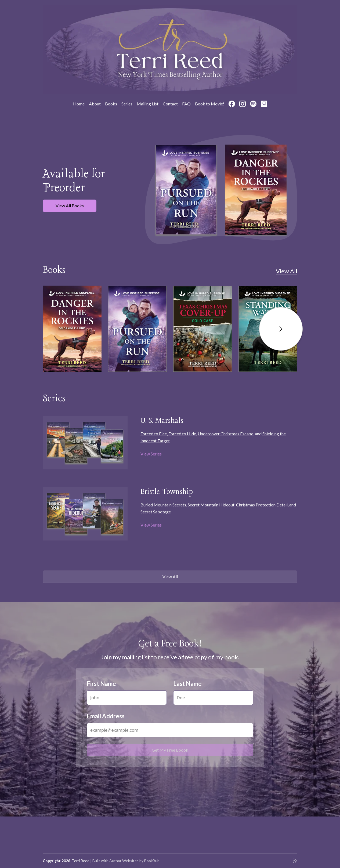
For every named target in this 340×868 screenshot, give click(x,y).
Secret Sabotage (156, 512)
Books (111, 104)
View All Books (70, 206)
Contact (170, 104)
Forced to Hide (182, 434)
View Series (151, 454)
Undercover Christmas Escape (225, 434)
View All (287, 271)
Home (79, 104)
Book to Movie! (210, 104)
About (95, 104)
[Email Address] (170, 730)
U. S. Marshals (162, 421)
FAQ (186, 104)
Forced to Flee (154, 434)
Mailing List (148, 104)
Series (127, 104)
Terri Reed (81, 861)
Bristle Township (167, 492)
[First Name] (127, 698)
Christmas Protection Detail (262, 505)
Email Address (106, 716)
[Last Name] (213, 698)
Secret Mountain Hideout (211, 505)
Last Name (187, 684)
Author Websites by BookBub (134, 861)
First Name (101, 684)
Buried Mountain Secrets (163, 505)
